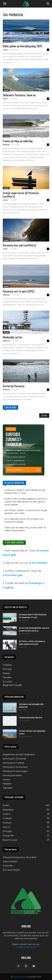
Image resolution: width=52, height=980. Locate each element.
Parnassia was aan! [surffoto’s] (19, 245)
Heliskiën (7, 784)
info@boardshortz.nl (26, 947)
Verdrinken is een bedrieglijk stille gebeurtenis (31, 705)
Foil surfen (8, 866)
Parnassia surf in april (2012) (19, 291)
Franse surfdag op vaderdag (18, 141)
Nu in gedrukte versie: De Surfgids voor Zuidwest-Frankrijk (24, 520)
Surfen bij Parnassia (14, 386)
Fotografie (6, 90)
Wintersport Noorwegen (15, 771)
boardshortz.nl (20, 977)
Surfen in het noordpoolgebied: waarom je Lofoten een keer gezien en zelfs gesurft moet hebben (26, 502)
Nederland (6, 41)
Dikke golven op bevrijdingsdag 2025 (22, 46)
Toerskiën (8, 788)
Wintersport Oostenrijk (14, 759)
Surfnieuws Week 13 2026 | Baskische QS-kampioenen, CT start (25, 492)
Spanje (6, 673)
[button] (5, 4)
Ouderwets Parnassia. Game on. (19, 95)
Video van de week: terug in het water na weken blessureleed (25, 529)
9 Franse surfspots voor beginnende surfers (32, 732)
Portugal (7, 669)
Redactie (6, 145)
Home (6, 10)
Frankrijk (7, 665)
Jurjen (5, 50)
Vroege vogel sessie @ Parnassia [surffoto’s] (21, 195)
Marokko (7, 677)
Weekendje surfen (12, 337)
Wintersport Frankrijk (14, 763)
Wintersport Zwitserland (15, 767)
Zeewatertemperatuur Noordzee (31, 717)
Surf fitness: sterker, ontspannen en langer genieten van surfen (26, 512)
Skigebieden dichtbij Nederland (19, 754)
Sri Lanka (7, 682)
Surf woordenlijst (11, 870)
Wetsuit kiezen (10, 861)
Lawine (6, 779)
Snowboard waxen (12, 775)
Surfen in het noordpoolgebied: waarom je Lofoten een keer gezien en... (34, 629)
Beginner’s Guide (12, 685)
